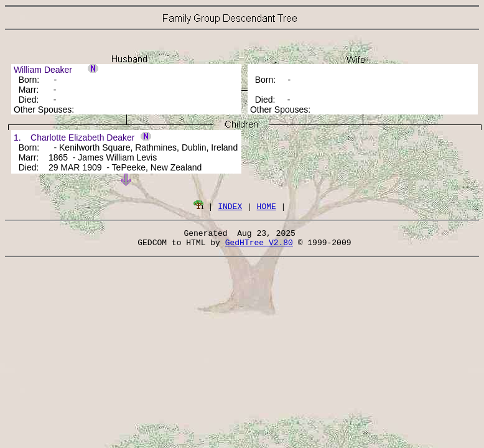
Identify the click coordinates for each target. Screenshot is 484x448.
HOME (267, 206)
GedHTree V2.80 (259, 246)
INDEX (230, 206)
